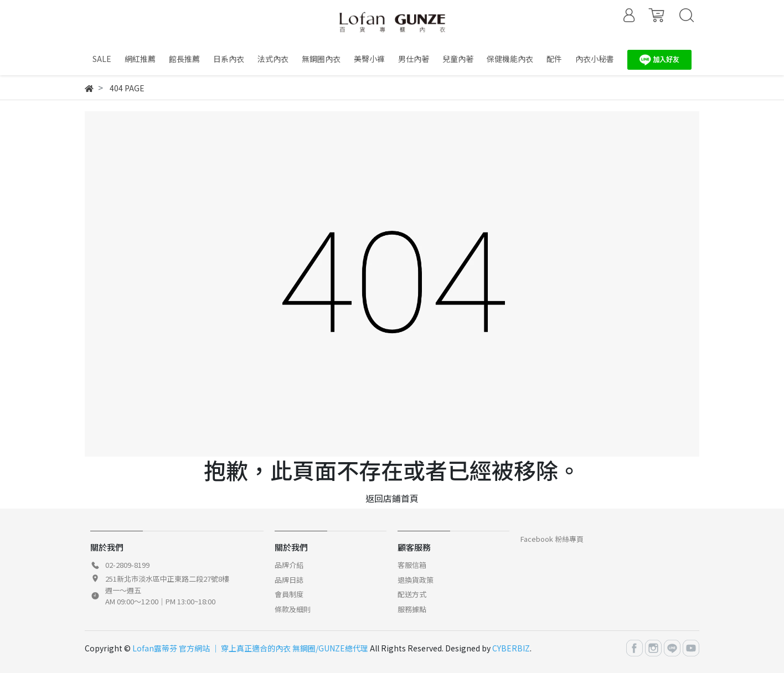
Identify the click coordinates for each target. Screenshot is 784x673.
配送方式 (412, 594)
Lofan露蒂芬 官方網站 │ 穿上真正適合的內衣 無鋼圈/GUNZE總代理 (250, 648)
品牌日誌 (289, 580)
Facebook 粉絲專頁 (552, 539)
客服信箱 (412, 565)
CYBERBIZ (511, 648)
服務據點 (412, 609)
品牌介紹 (289, 565)
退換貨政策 (416, 580)
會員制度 (289, 594)
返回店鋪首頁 (392, 498)
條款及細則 (293, 609)
